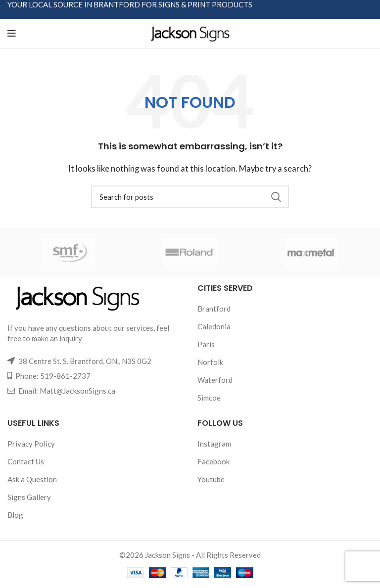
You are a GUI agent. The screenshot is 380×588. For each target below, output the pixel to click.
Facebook (214, 461)
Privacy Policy (31, 444)
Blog (15, 515)
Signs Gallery (29, 497)
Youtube (211, 479)
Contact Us (26, 461)
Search (276, 197)
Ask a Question (32, 479)
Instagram (214, 444)
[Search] (190, 197)
